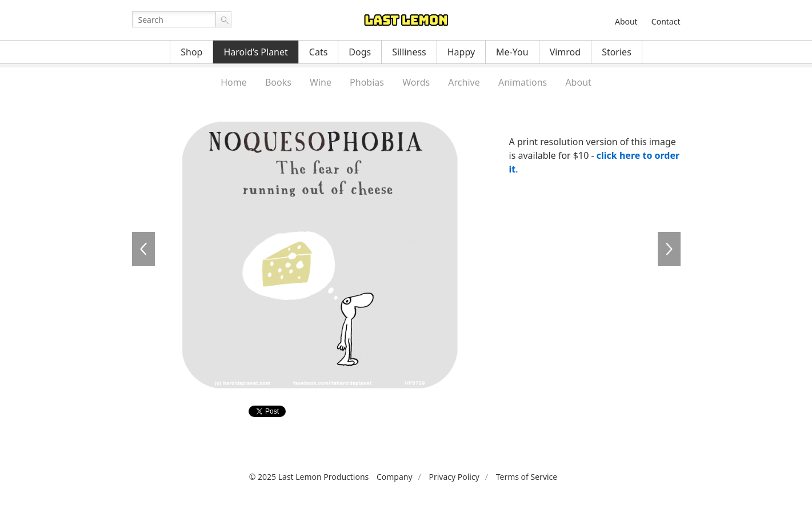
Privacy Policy (454, 477)
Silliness (409, 52)
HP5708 (143, 249)
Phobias (367, 82)
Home (234, 82)
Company (395, 477)
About (626, 21)
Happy (461, 52)
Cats (319, 52)
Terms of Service (527, 477)
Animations (523, 82)
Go (223, 19)
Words (416, 82)
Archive (464, 82)
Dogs (360, 52)
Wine (321, 82)
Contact (666, 21)
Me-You (512, 52)
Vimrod (565, 52)
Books (278, 82)
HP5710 (669, 249)
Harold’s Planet (255, 52)
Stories (617, 52)
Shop (191, 52)
